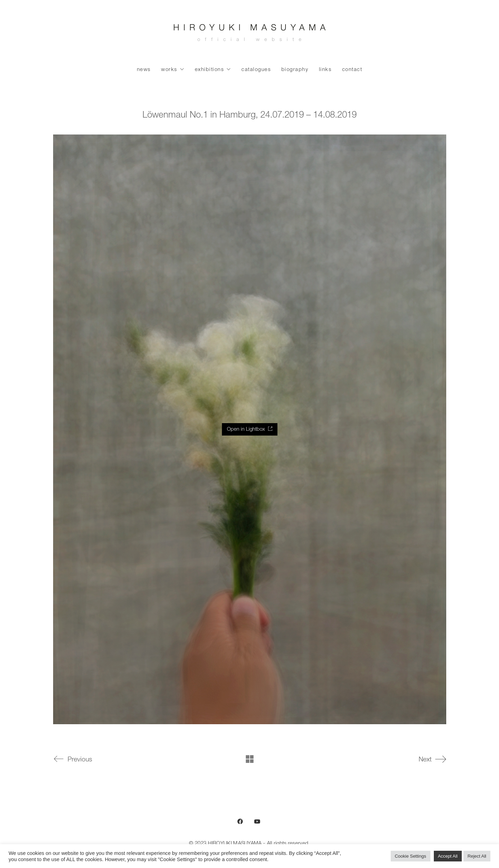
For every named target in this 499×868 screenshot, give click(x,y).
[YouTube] (257, 821)
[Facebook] (240, 821)
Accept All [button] (448, 856)
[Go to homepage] (250, 34)
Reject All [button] (477, 856)
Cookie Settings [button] (411, 856)
